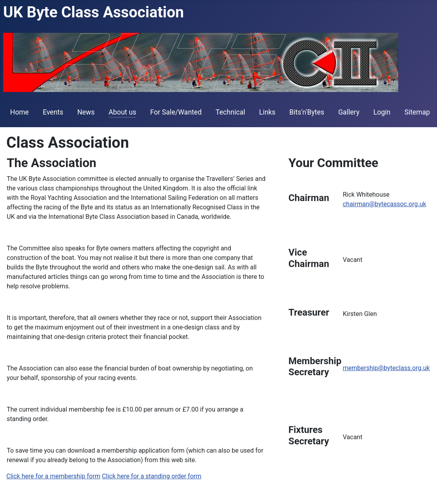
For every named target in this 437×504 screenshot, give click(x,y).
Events (53, 112)
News (86, 112)
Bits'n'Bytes (307, 112)
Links (267, 112)
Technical (231, 112)
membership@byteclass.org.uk (386, 368)
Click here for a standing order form (152, 476)
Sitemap (417, 112)
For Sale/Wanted (176, 112)
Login (382, 112)
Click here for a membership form (53, 476)
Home (20, 112)
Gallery (349, 112)
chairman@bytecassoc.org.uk (384, 204)
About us (122, 112)
